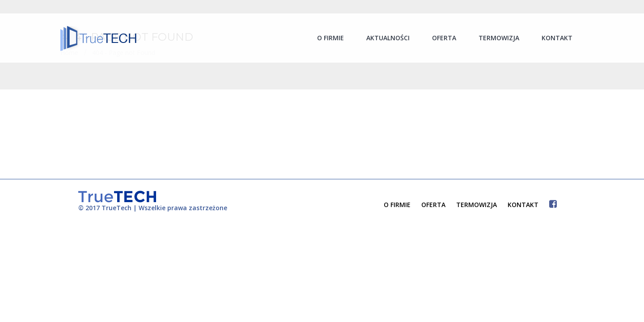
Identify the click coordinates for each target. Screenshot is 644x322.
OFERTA (433, 205)
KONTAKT (523, 205)
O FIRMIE (397, 205)
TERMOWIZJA (477, 205)
